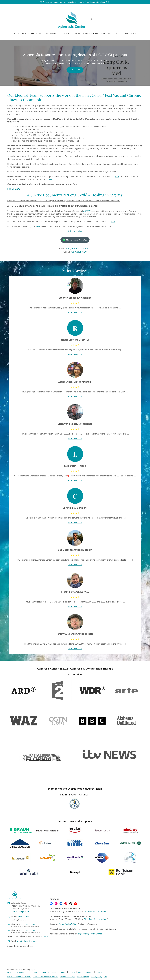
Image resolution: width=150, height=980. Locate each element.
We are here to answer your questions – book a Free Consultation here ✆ (75, 2)
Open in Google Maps (20, 911)
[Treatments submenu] (51, 34)
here (117, 177)
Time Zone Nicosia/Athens (96, 911)
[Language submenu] (131, 34)
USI (105, 977)
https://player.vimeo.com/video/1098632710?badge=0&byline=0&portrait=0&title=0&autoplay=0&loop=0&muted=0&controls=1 (64, 201)
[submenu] (92, 20)
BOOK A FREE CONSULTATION (19, 977)
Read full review (75, 312)
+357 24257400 (79, 252)
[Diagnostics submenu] (66, 34)
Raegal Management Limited (90, 934)
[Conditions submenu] (37, 34)
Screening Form (83, 977)
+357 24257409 (28, 930)
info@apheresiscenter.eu (78, 249)
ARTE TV (87, 211)
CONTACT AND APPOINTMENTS (45, 977)
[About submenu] (25, 34)
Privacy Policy (97, 977)
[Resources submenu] (106, 34)
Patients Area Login (67, 977)
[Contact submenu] (118, 34)
